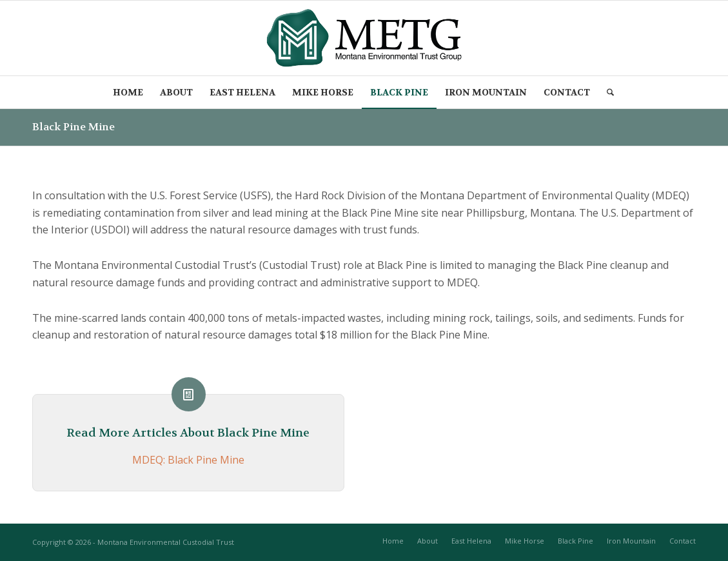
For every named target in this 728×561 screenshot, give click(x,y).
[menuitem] (128, 92)
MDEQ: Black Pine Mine (188, 460)
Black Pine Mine (74, 127)
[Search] (611, 92)
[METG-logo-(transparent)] (364, 38)
